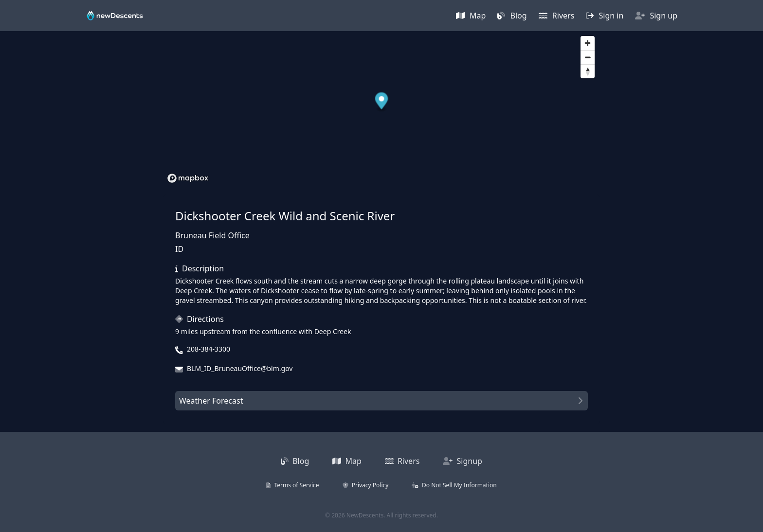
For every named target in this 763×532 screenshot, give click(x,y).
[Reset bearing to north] (588, 71)
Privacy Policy (366, 485)
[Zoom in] (588, 43)
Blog (512, 16)
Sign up (656, 16)
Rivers (557, 16)
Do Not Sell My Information (454, 485)
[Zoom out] (588, 57)
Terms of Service (292, 485)
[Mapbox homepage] (188, 178)
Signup (463, 461)
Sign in (605, 16)
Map (471, 16)
